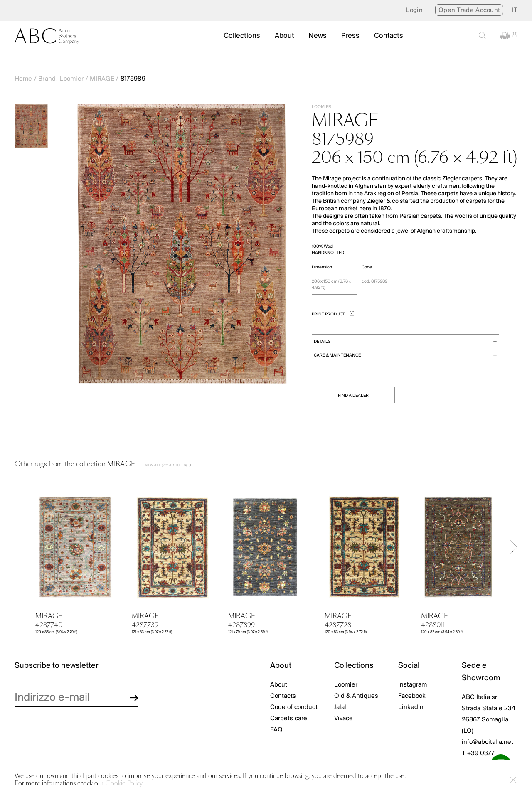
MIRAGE (102, 79)
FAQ (276, 730)
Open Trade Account (469, 10)
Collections (242, 36)
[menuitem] (515, 10)
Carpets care (289, 719)
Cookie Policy (124, 784)
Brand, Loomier (61, 79)
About (284, 36)
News (318, 36)
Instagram (413, 685)
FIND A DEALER (353, 396)
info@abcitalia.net (488, 742)
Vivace (344, 719)
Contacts (389, 36)
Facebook (412, 696)
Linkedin (411, 707)
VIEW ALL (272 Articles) (168, 465)
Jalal (340, 707)
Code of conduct (294, 707)
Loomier (346, 685)
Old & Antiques (356, 696)
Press (350, 36)
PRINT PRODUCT (333, 314)
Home (23, 79)
